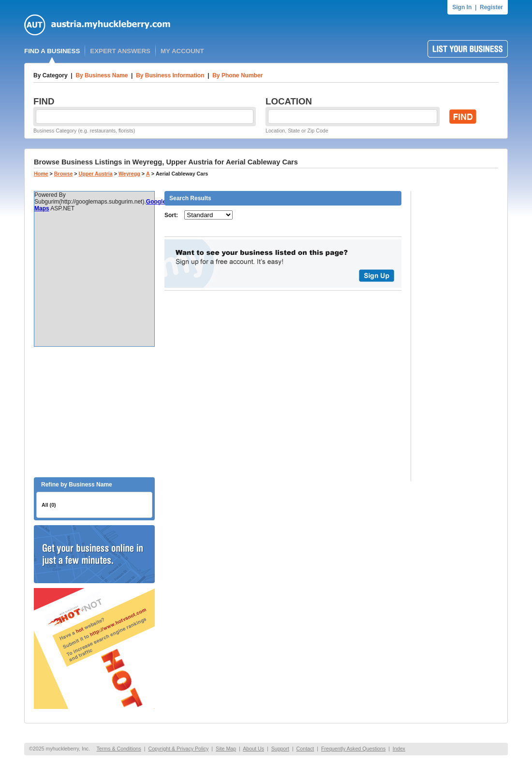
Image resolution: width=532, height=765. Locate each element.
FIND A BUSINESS (52, 51)
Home (41, 174)
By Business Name (102, 75)
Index (399, 749)
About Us (253, 749)
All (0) (49, 505)
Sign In (462, 7)
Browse (64, 174)
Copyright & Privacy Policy (178, 749)
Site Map (226, 749)
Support (280, 749)
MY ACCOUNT (182, 51)
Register (491, 7)
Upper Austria (96, 174)
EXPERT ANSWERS (120, 51)
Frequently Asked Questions (353, 749)
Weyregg (129, 174)
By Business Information (170, 75)
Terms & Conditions (118, 749)
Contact (305, 749)
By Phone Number (237, 75)
